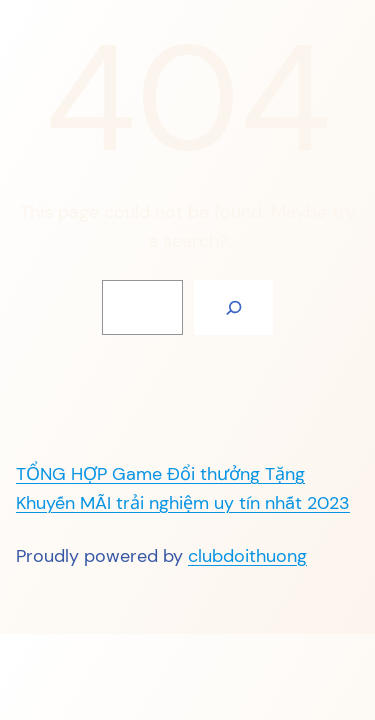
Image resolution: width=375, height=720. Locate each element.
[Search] (233, 307)
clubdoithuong (247, 556)
